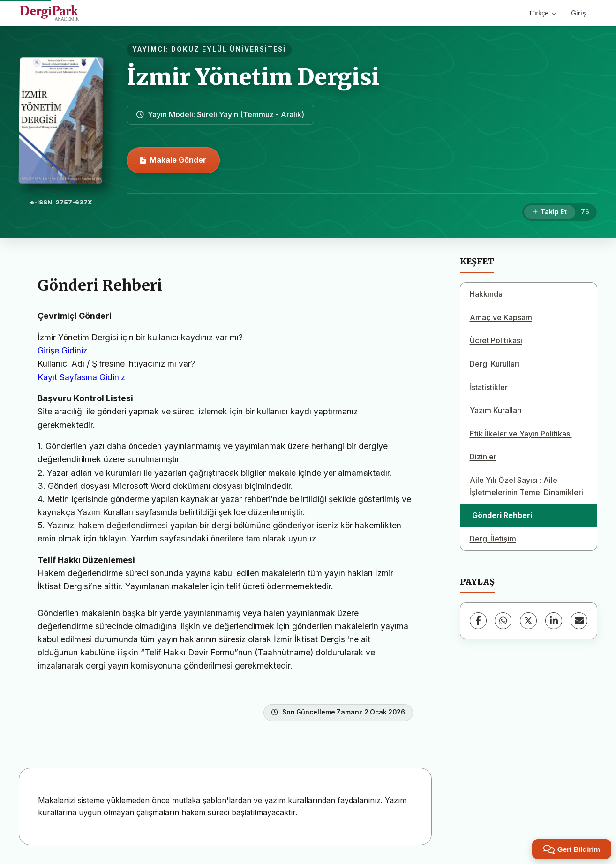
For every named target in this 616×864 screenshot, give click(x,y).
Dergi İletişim (493, 539)
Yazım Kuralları (496, 410)
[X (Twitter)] (528, 621)
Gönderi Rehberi (502, 515)
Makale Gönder (173, 160)
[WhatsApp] (503, 621)
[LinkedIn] (554, 621)
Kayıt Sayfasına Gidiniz (81, 377)
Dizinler (483, 457)
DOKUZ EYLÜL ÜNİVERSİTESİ (229, 49)
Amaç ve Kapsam (501, 317)
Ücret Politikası (496, 340)
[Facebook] (478, 621)
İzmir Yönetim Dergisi (253, 77)
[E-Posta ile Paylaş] (579, 621)
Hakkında (486, 294)
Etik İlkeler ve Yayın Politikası (521, 434)
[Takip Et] (550, 212)
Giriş (578, 13)
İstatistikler (489, 387)
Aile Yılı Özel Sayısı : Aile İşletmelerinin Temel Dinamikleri (526, 486)
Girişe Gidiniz (62, 350)
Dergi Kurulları (495, 364)
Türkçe (542, 13)
